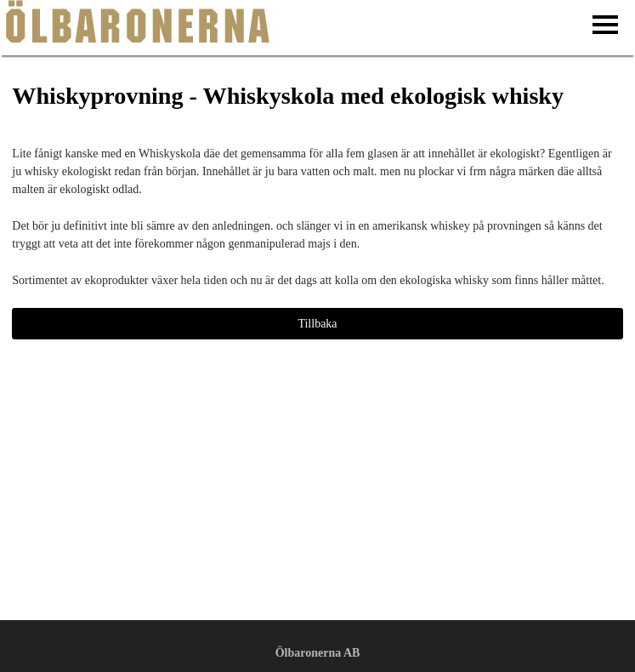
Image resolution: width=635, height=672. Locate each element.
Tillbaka (317, 324)
